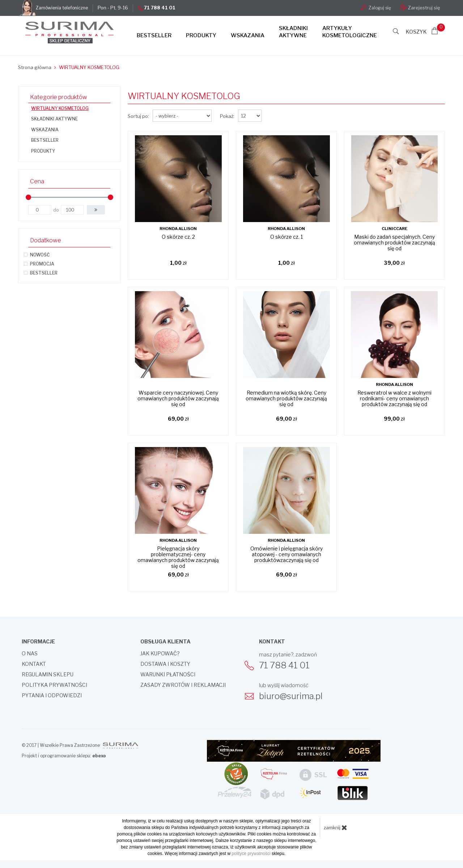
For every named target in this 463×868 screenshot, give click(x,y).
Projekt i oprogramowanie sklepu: (64, 756)
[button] (96, 210)
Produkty (201, 35)
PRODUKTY (43, 151)
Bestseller (154, 35)
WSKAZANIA (45, 130)
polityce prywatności (251, 854)
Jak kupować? (160, 654)
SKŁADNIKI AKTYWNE (54, 119)
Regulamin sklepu (48, 675)
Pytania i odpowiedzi (52, 695)
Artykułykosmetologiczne (350, 32)
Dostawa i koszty (165, 664)
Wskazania (248, 35)
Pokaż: (227, 116)
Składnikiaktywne (293, 32)
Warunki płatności (168, 675)
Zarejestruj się (420, 7)
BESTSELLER (45, 140)
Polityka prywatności (54, 685)
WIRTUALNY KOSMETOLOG (60, 108)
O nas (30, 654)
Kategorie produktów (59, 97)
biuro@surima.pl (291, 696)
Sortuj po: (138, 116)
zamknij (335, 827)
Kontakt (34, 664)
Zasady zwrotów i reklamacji (183, 685)
